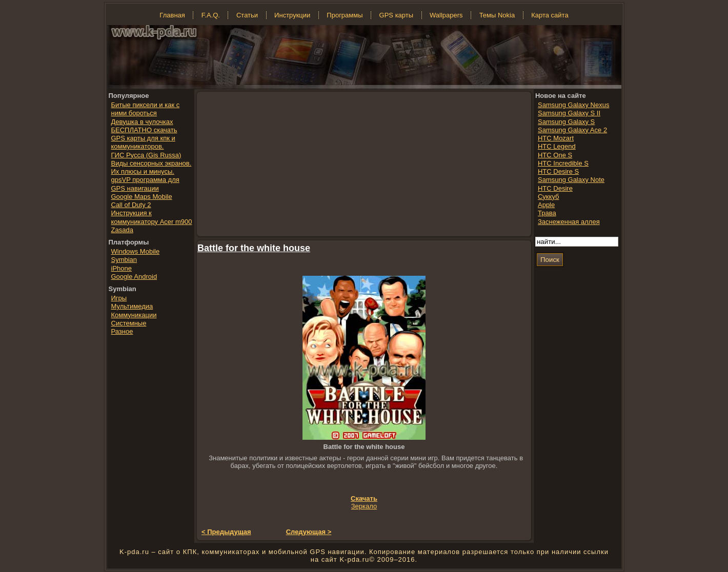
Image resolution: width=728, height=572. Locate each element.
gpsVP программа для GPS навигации (145, 184)
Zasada (122, 230)
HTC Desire (555, 188)
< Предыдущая (226, 532)
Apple (546, 205)
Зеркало (364, 506)
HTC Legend (557, 146)
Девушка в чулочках (142, 122)
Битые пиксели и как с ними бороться (146, 109)
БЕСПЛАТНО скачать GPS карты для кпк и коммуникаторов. (144, 138)
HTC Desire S (558, 171)
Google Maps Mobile (142, 197)
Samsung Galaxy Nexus (573, 105)
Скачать (364, 498)
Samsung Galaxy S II (569, 113)
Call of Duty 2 (131, 205)
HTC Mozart (556, 138)
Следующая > (309, 532)
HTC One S (555, 155)
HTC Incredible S (563, 163)
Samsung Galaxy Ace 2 (572, 130)
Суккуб (549, 197)
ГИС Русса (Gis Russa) (146, 155)
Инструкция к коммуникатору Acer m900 (152, 217)
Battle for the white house (254, 248)
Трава (547, 213)
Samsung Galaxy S (566, 122)
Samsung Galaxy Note (571, 180)
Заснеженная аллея (569, 222)
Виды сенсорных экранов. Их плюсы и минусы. (151, 167)
